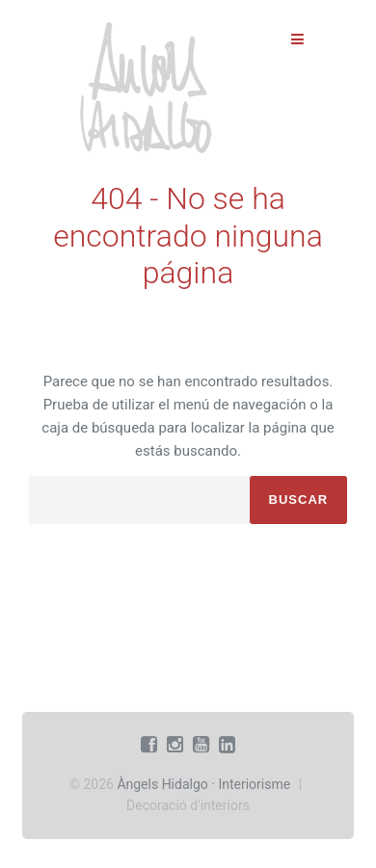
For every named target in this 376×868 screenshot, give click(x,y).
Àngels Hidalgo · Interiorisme (203, 784)
